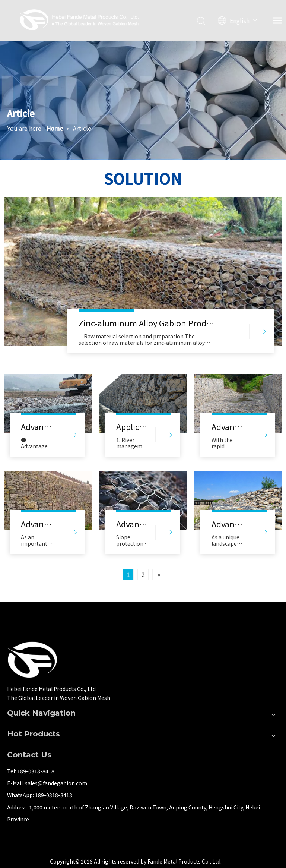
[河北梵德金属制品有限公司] (32, 660)
